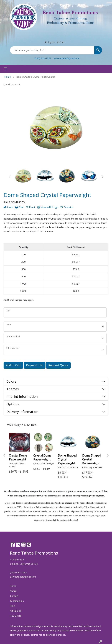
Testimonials (17, 601)
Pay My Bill (16, 616)
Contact (14, 596)
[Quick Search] (52, 50)
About (13, 591)
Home (13, 586)
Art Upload (16, 611)
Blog (12, 606)
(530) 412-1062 (43, 58)
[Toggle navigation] (6, 69)
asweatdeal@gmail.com (67, 58)
